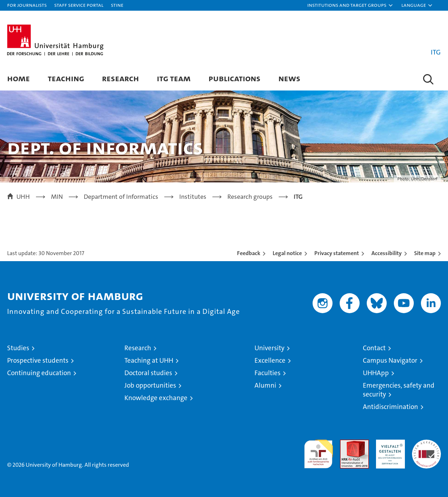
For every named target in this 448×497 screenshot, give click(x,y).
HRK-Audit (389, 443)
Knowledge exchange (156, 398)
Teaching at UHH (149, 360)
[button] (350, 5)
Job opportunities (150, 385)
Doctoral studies (148, 373)
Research (120, 78)
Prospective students (38, 360)
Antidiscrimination (390, 407)
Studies (18, 348)
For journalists (27, 5)
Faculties (267, 373)
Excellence (270, 360)
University (269, 348)
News (289, 78)
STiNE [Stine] (117, 5)
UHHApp (376, 373)
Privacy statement (337, 253)
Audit (347, 443)
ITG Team (174, 78)
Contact (374, 348)
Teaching (66, 78)
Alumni (265, 385)
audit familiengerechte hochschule (318, 451)
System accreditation (426, 447)
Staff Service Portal (79, 5)
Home (19, 78)
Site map (425, 253)
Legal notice (287, 253)
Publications (235, 78)
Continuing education (39, 373)
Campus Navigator (390, 360)
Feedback (249, 253)
